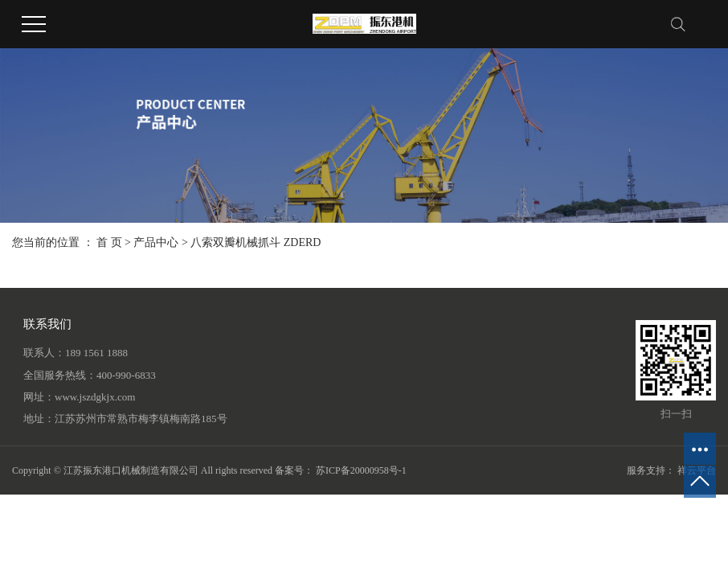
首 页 (109, 242)
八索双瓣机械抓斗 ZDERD (256, 242)
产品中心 (156, 242)
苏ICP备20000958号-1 (361, 470)
